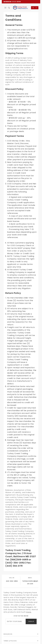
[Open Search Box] (9, 8)
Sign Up (31, 621)
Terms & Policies (10, 641)
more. (29, 612)
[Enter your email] (16, 621)
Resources (8, 634)
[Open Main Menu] (5, 8)
